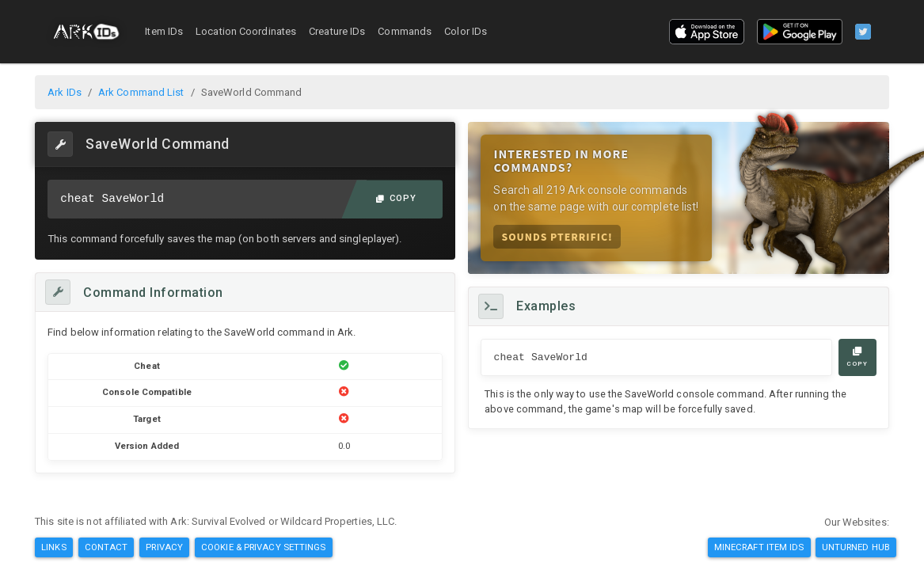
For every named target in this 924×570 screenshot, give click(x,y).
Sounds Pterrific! (557, 236)
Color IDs (466, 31)
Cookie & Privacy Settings (264, 547)
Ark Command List (141, 92)
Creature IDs (337, 31)
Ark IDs (65, 92)
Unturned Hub (856, 547)
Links (54, 547)
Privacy (164, 547)
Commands (405, 31)
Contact (106, 547)
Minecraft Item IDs (759, 547)
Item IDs (164, 31)
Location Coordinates (246, 31)
